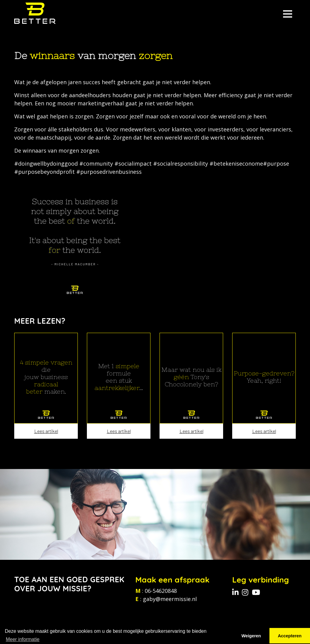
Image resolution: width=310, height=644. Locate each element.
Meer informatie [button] (23, 639)
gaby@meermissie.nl (170, 599)
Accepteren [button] (290, 636)
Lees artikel (46, 431)
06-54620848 (161, 591)
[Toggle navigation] (288, 13)
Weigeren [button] (251, 636)
